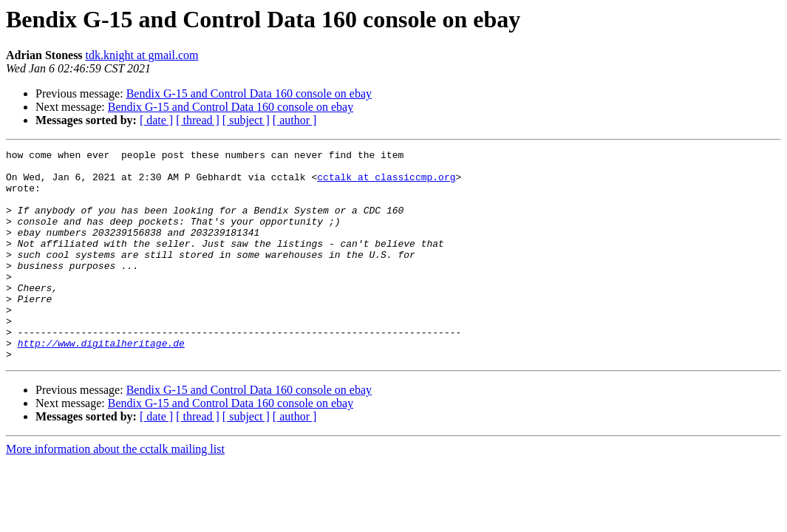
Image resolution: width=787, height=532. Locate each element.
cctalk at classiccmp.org (386, 183)
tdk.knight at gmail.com (142, 55)
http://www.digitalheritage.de (101, 383)
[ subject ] (246, 120)
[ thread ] (198, 120)
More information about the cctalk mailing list (115, 491)
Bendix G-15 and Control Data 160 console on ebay (249, 93)
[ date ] (156, 120)
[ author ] (295, 120)
